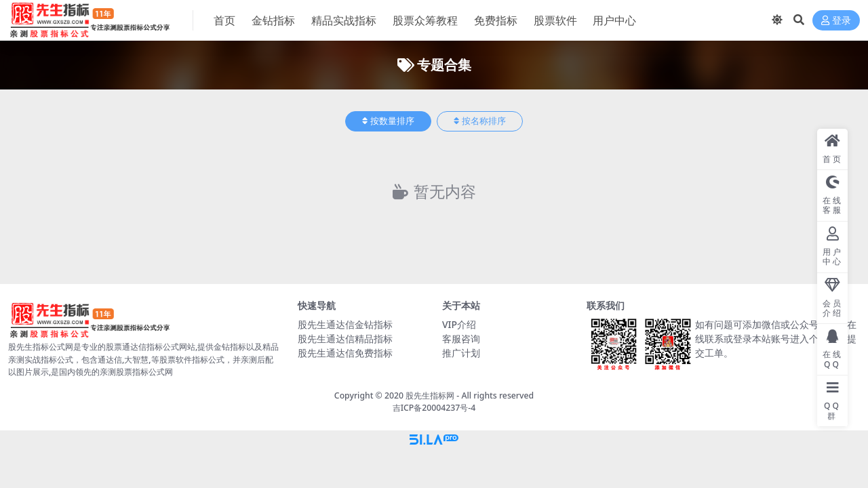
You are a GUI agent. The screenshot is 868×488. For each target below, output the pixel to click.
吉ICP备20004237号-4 (434, 408)
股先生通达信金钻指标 (345, 324)
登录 (836, 21)
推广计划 (461, 353)
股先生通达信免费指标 (345, 353)
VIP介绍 (459, 324)
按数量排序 (388, 121)
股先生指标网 (430, 395)
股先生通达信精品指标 (345, 339)
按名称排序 (480, 121)
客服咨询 (461, 339)
